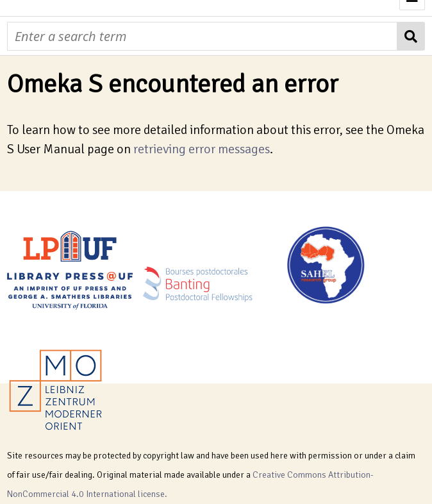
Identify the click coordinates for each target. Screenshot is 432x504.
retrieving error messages (202, 149)
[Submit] (411, 36)
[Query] (202, 36)
